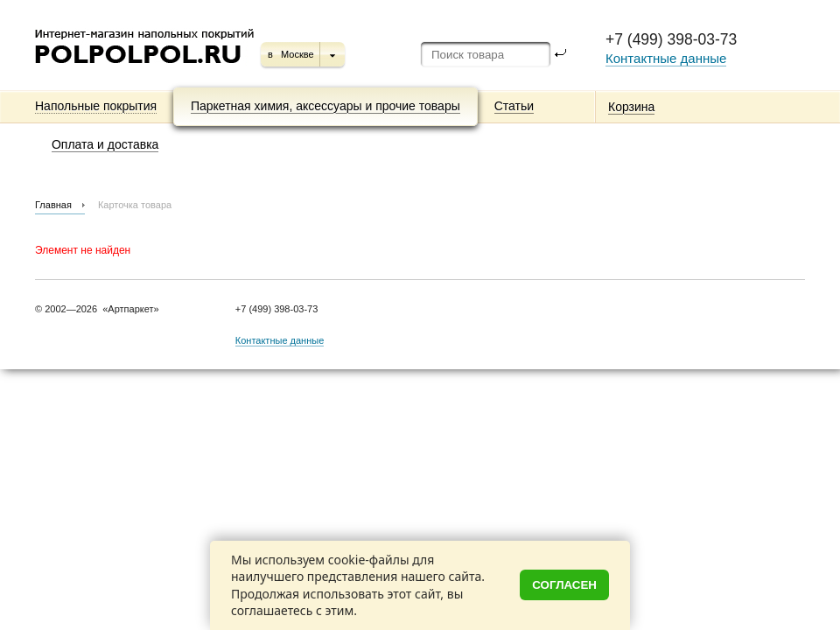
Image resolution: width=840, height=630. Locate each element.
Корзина (631, 107)
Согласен (564, 585)
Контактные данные (666, 58)
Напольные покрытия (96, 106)
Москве (297, 54)
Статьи (514, 106)
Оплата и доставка (105, 144)
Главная (53, 205)
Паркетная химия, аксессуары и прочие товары (325, 106)
